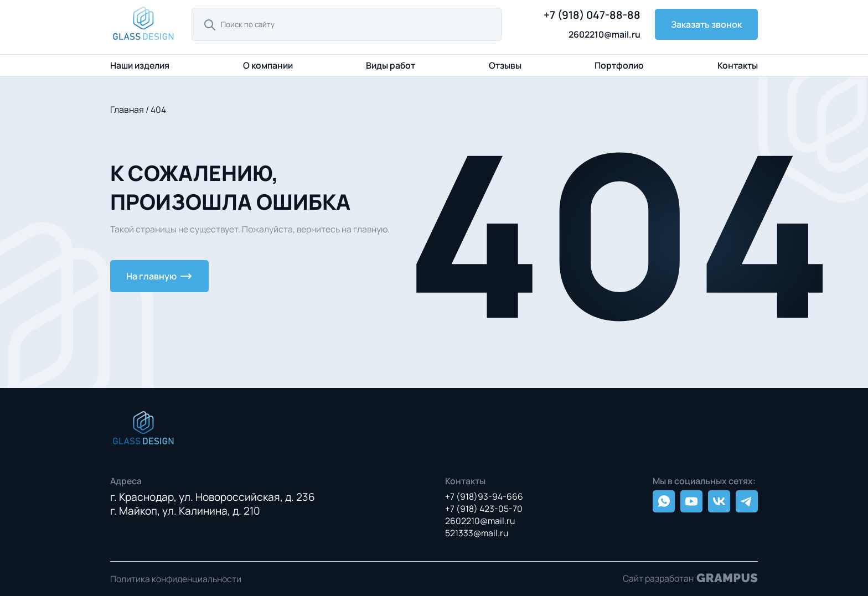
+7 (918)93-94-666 (484, 496)
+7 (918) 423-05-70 (484, 509)
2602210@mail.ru (604, 34)
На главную (159, 276)
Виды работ (391, 65)
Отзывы (505, 65)
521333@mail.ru (477, 533)
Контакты (738, 65)
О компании (268, 65)
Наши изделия (140, 66)
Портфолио (619, 65)
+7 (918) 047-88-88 (592, 15)
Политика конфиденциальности (176, 579)
